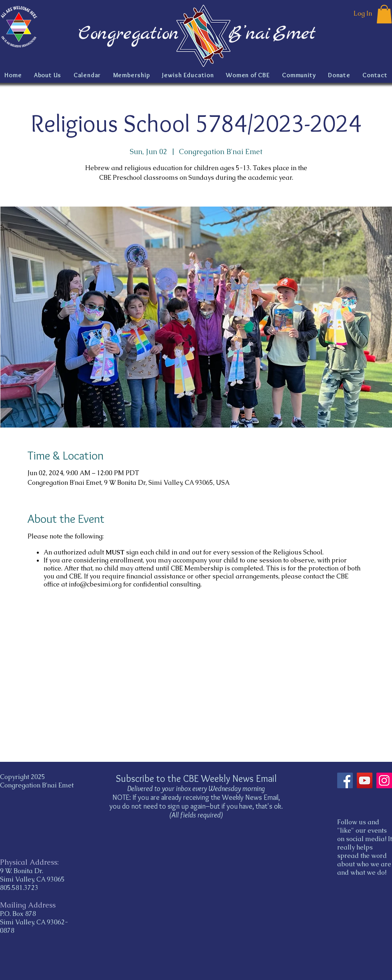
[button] (384, 14)
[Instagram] (384, 780)
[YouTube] (365, 780)
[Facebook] (345, 780)
